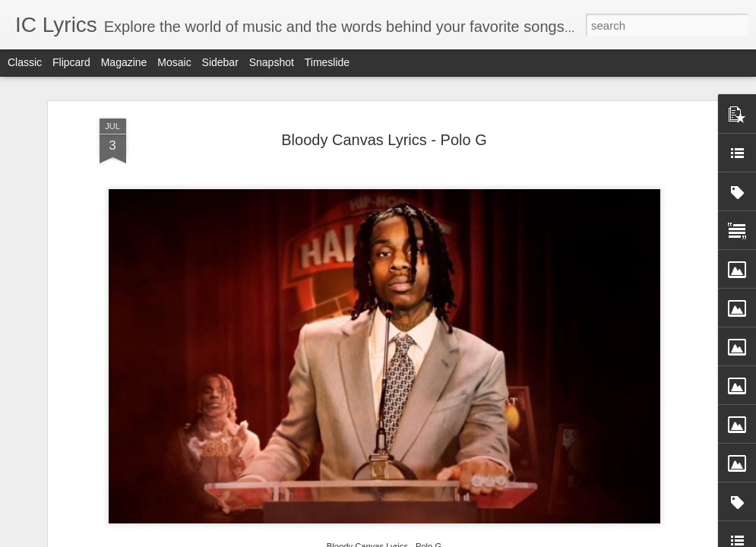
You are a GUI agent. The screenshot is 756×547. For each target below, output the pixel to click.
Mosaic (174, 62)
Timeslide (327, 62)
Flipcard (71, 62)
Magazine (124, 62)
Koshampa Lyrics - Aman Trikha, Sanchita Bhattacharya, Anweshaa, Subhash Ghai (664, 456)
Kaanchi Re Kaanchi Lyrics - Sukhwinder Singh (299, 443)
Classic (25, 62)
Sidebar (220, 62)
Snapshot (272, 62)
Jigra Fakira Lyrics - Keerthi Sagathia (476, 436)
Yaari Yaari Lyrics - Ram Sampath (114, 436)
